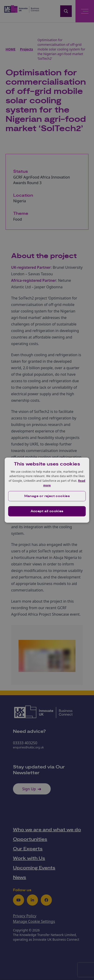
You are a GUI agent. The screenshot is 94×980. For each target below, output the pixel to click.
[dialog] (47, 490)
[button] (47, 496)
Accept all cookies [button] (47, 511)
